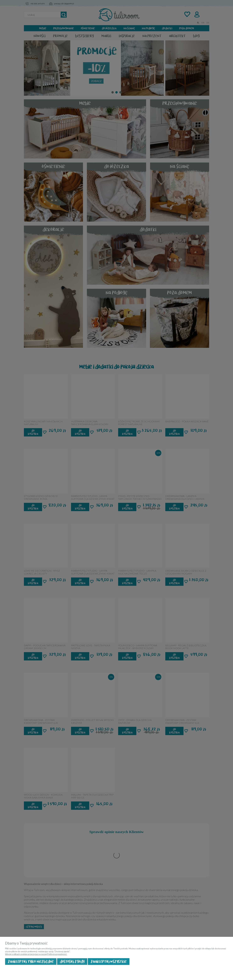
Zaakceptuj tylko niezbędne (31, 962)
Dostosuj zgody (72, 962)
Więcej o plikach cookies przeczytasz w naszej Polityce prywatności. (36, 954)
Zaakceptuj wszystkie (109, 962)
